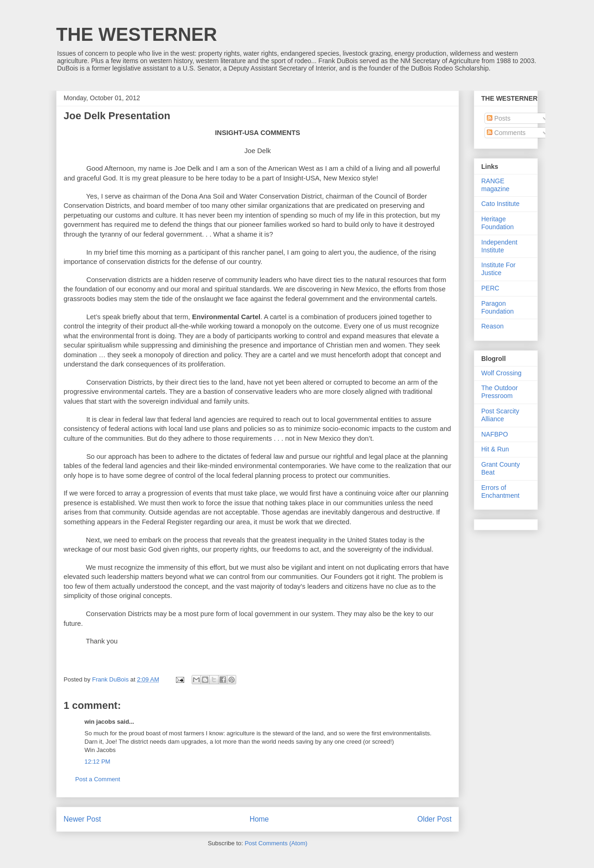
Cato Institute (500, 204)
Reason (492, 326)
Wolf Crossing (501, 373)
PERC (490, 288)
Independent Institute (499, 246)
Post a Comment (98, 779)
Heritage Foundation (497, 223)
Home (259, 819)
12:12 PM (97, 762)
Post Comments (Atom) (276, 843)
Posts (499, 118)
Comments (506, 133)
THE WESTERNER (137, 34)
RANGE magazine (495, 185)
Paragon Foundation (497, 307)
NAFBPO (495, 434)
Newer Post (82, 819)
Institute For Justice (498, 269)
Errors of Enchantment (500, 492)
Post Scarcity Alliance (500, 415)
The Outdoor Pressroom (500, 392)
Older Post (434, 819)
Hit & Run (495, 449)
